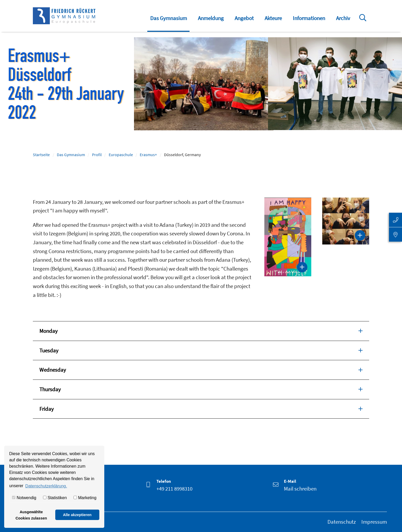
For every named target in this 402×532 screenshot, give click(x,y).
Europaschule (121, 155)
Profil (97, 155)
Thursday (201, 389)
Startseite (41, 155)
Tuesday (201, 350)
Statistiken (55, 498)
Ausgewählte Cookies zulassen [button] (31, 515)
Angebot (244, 18)
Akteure (273, 18)
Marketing (85, 498)
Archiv (343, 18)
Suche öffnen (364, 21)
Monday (201, 331)
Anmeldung (211, 18)
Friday (201, 408)
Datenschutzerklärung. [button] (46, 486)
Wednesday (201, 369)
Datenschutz (342, 522)
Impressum (374, 522)
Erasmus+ (148, 155)
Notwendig (24, 498)
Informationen (309, 18)
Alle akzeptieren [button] (77, 515)
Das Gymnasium (169, 18)
